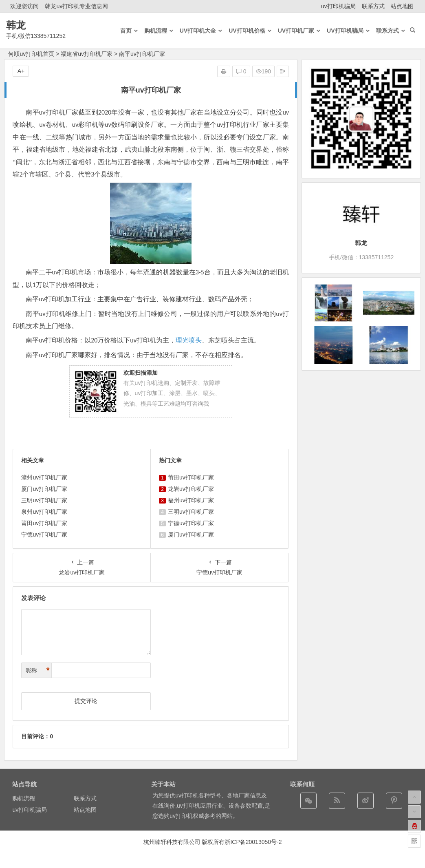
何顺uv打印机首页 (31, 54)
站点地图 (402, 6)
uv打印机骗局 (338, 6)
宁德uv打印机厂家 (44, 534)
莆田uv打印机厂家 (44, 523)
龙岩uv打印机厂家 (191, 489)
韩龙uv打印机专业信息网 (76, 6)
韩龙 (16, 25)
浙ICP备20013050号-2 (253, 842)
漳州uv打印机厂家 (44, 477)
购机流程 (24, 798)
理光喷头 (189, 340)
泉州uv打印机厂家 (44, 512)
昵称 (37, 670)
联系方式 (373, 6)
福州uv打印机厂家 (191, 500)
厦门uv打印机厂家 (44, 489)
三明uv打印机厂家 (44, 500)
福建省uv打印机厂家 (87, 54)
